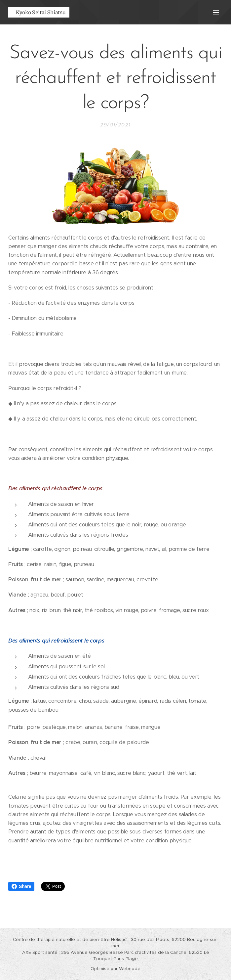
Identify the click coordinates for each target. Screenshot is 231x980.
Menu (216, 13)
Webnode (130, 969)
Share (21, 886)
